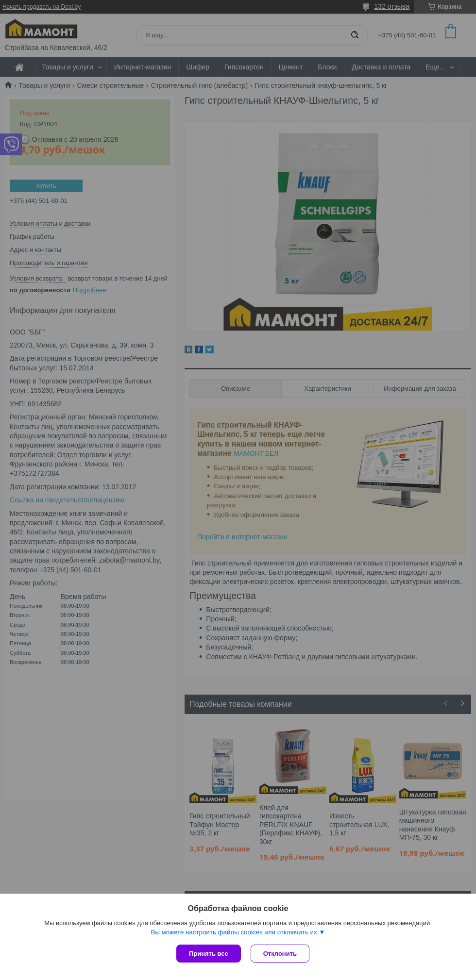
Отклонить (280, 954)
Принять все (209, 954)
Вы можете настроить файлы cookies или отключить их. (235, 932)
